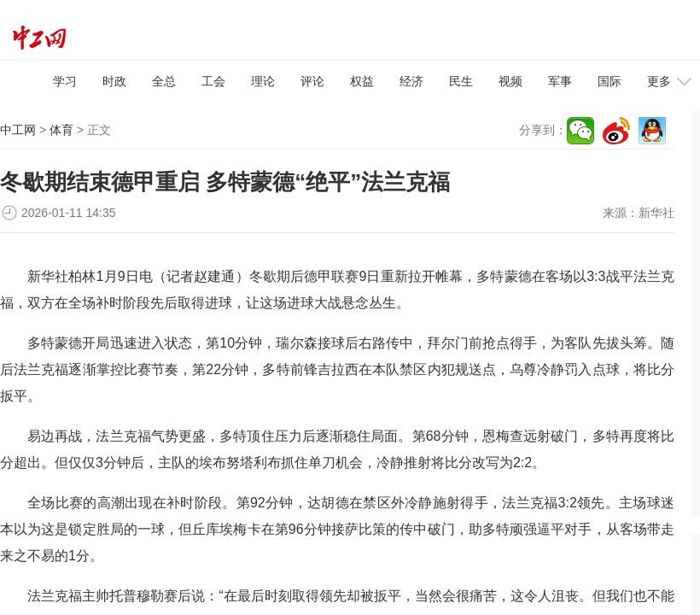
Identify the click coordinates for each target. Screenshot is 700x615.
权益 (362, 81)
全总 (164, 81)
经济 (411, 81)
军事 (560, 81)
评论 (312, 81)
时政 (114, 81)
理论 (263, 81)
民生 (461, 81)
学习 (65, 81)
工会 (213, 81)
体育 (61, 130)
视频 (510, 81)
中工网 (18, 130)
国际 (610, 81)
